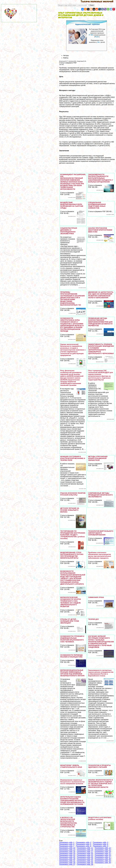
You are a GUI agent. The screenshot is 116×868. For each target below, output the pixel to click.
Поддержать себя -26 (85, 857)
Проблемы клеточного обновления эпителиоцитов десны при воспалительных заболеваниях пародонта (100, 555)
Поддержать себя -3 (101, 842)
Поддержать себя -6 (101, 844)
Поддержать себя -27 (103, 857)
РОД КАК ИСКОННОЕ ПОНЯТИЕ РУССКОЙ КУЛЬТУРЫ (73, 494)
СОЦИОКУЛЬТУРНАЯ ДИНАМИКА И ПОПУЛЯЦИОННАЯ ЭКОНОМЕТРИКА (69, 231)
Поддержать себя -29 (85, 859)
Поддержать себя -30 (103, 859)
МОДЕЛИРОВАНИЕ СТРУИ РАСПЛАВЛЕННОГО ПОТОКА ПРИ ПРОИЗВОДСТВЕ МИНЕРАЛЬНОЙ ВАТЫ (72, 555)
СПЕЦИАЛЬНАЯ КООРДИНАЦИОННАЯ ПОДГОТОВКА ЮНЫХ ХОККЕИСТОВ (97, 205)
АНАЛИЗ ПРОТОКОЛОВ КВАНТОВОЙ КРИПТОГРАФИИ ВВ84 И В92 (100, 230)
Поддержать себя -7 (67, 846)
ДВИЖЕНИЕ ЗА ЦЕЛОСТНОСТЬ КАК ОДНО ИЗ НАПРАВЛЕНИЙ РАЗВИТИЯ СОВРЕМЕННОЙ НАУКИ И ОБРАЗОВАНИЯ (101, 295)
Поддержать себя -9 (101, 846)
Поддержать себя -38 (85, 864)
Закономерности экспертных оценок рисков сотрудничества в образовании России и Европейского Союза (101, 673)
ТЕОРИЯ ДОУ (93, 619)
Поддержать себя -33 (103, 861)
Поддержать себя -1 (67, 842)
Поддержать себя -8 (84, 846)
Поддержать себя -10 (67, 848)
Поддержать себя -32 (85, 861)
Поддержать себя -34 (67, 863)
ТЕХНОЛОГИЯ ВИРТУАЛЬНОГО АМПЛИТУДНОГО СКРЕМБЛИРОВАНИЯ (101, 533)
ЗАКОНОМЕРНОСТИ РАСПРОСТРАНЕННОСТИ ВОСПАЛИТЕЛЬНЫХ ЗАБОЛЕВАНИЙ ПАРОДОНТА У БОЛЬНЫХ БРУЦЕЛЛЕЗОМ (101, 178)
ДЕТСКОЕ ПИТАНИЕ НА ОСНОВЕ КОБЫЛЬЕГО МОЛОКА (70, 510)
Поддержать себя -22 (67, 855)
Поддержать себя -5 (84, 844)
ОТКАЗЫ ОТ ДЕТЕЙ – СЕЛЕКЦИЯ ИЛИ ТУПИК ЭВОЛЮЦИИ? (70, 621)
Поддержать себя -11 (85, 848)
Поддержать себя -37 (67, 864)
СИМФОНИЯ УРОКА (96, 597)
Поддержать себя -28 (67, 859)
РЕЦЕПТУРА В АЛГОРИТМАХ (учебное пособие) (100, 819)
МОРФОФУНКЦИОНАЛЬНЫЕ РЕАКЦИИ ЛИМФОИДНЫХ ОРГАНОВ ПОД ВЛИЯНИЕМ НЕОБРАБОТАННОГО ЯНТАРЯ (72, 673)
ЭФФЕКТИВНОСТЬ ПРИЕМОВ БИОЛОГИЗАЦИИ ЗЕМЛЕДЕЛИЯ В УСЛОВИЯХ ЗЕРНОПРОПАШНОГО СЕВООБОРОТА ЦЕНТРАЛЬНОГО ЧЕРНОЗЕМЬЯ (101, 349)
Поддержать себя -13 (67, 850)
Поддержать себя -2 (84, 842)
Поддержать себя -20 (85, 853)
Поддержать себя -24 (103, 855)
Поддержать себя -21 (103, 853)
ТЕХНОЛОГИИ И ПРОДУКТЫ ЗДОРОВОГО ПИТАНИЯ (99, 766)
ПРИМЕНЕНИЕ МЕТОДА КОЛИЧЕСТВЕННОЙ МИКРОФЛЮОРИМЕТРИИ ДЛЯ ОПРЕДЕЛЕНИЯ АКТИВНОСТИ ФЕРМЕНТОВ (100, 322)
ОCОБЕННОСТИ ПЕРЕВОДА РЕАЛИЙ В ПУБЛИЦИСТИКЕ (71, 656)
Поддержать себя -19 (67, 853)
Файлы (66, 58)
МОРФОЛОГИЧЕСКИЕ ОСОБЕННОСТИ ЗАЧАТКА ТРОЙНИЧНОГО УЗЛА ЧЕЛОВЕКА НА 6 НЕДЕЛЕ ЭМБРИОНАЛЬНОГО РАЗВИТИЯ (71, 602)
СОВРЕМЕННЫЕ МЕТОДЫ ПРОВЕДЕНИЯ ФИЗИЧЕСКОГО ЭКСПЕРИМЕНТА (100, 495)
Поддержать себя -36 (103, 863)
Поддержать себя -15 (103, 850)
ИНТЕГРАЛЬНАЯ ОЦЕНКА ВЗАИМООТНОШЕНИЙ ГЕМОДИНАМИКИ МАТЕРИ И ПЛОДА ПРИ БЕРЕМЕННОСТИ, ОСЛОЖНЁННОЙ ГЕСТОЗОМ (72, 801)
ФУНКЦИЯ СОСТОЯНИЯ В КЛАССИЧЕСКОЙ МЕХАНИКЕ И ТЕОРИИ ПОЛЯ (73, 458)
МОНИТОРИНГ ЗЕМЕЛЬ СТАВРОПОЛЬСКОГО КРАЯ (71, 766)
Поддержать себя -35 (85, 863)
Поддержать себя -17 (85, 852)
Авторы (66, 56)
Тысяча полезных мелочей (98, 1)
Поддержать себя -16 (67, 852)
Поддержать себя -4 (67, 844)
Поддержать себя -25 (67, 857)
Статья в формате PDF (68, 63)
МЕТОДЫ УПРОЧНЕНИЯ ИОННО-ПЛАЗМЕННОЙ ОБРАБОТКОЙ (98, 458)
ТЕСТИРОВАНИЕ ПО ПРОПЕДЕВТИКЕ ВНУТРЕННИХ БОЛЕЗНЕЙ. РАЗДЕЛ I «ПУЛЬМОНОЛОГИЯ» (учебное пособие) (73, 535)
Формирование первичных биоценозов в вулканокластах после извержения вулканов (72, 782)
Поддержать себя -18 (103, 852)
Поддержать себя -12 (103, 848)
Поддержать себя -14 (85, 850)
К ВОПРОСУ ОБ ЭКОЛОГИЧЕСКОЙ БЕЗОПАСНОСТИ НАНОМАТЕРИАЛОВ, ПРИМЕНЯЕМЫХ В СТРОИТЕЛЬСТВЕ (69, 822)
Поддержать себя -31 (67, 861)
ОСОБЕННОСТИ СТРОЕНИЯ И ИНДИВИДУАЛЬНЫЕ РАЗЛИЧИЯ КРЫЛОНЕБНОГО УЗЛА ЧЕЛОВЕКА (72, 639)
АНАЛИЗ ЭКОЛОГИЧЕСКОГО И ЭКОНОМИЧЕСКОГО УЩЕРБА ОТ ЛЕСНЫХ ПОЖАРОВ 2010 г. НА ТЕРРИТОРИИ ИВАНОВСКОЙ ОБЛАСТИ (100, 784)
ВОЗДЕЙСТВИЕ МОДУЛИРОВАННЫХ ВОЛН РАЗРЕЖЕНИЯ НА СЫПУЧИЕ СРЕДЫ (72, 205)
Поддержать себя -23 (85, 855)
